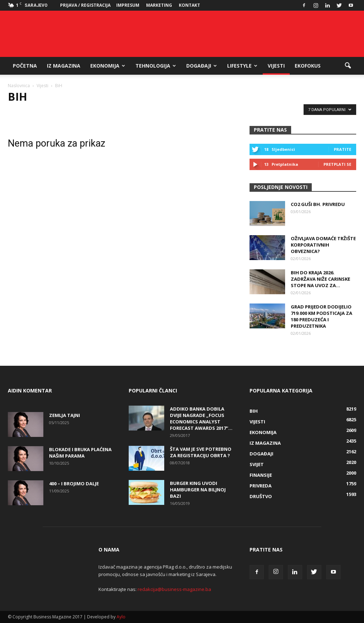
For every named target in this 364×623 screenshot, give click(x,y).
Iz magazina (64, 66)
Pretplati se (337, 164)
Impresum (128, 5)
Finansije (261, 475)
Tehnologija (156, 66)
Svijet (257, 464)
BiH (254, 411)
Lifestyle (242, 66)
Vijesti (276, 66)
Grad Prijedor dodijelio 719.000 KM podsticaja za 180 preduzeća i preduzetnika (322, 316)
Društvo (261, 496)
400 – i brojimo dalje (74, 484)
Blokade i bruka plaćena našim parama (80, 453)
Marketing (159, 5)
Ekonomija (108, 66)
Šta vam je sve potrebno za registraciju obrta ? (201, 452)
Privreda (261, 486)
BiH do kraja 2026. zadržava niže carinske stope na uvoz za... (320, 279)
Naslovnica (19, 86)
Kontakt (189, 5)
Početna (25, 66)
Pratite (342, 149)
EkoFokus (308, 66)
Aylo (121, 617)
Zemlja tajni (65, 415)
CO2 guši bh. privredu (318, 204)
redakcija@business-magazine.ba (174, 589)
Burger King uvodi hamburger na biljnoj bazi (198, 490)
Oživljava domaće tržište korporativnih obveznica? (323, 245)
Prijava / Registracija (85, 5)
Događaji (202, 66)
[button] (348, 66)
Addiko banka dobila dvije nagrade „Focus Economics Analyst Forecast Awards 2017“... (201, 418)
